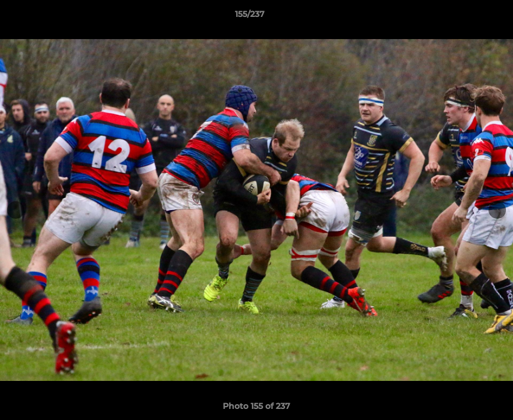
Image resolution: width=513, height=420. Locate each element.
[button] (464, 17)
